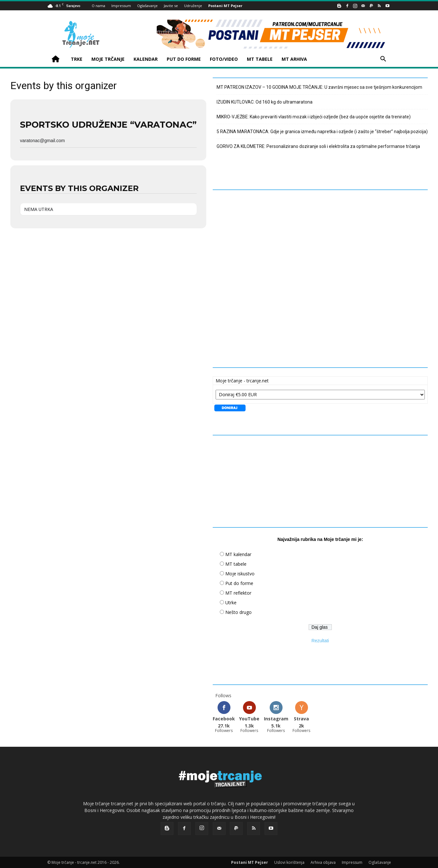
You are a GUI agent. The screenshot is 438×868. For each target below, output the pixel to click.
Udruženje (193, 6)
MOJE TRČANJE (108, 59)
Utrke (231, 603)
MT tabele (236, 564)
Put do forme (239, 583)
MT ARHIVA (294, 59)
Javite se (171, 6)
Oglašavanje (147, 6)
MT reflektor (238, 593)
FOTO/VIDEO (224, 59)
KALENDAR (146, 59)
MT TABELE (260, 59)
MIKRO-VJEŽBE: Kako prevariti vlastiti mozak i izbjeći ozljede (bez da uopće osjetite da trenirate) (314, 117)
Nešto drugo (238, 612)
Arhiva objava (323, 862)
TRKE (77, 59)
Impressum (121, 6)
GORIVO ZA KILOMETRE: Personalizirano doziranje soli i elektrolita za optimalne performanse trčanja (318, 146)
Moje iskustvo (240, 574)
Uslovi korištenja (289, 862)
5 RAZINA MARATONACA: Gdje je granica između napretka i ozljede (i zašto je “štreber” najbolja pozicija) (322, 132)
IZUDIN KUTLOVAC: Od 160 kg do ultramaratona (265, 102)
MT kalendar (238, 554)
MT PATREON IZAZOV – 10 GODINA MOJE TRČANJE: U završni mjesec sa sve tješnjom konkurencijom (319, 87)
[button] (383, 60)
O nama (98, 6)
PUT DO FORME (184, 59)
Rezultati (320, 641)
